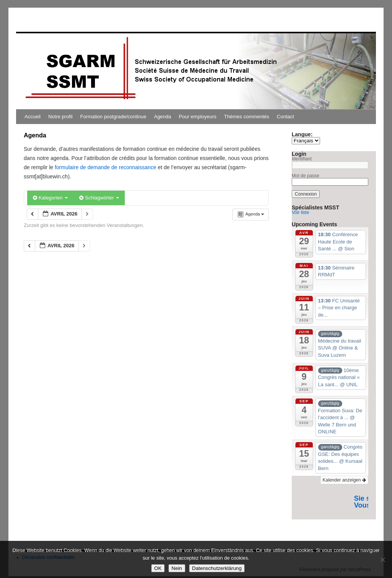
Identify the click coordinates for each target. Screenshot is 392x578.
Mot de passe (305, 176)
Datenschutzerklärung (217, 568)
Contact (285, 117)
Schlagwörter (99, 198)
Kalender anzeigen (344, 480)
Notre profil (60, 117)
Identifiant (302, 159)
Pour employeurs (198, 117)
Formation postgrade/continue (114, 117)
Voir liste (300, 212)
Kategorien (50, 198)
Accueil (33, 117)
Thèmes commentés (247, 117)
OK (158, 568)
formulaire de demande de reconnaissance (105, 167)
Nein (177, 568)
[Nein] (382, 560)
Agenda (163, 117)
